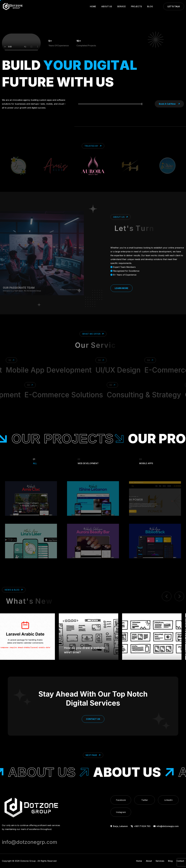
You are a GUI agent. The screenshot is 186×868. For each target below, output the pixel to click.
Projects (136, 6)
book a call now (169, 104)
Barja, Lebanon (119, 826)
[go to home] (13, 6)
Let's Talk (174, 6)
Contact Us (93, 719)
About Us (107, 6)
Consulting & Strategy (128, 395)
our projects (98, 439)
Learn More (121, 288)
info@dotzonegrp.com (166, 826)
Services (160, 861)
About (149, 861)
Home (93, 6)
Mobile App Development (66, 370)
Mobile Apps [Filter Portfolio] (146, 461)
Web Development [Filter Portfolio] (88, 461)
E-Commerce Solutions (48, 395)
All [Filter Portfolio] (35, 461)
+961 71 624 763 (141, 826)
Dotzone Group (28, 861)
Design (77, 652)
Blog (150, 6)
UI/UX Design (135, 370)
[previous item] (167, 596)
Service (121, 6)
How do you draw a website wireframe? (89, 641)
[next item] (179, 596)
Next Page (93, 755)
